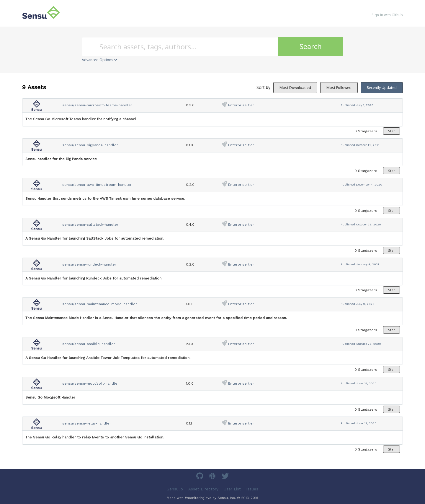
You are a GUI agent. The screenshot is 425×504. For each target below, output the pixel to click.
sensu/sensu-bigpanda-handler (90, 145)
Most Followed (339, 88)
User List (232, 489)
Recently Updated (382, 88)
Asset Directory (203, 489)
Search (311, 46)
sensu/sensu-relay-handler (87, 423)
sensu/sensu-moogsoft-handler (91, 383)
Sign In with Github (387, 15)
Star (392, 131)
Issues (252, 489)
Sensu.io (175, 489)
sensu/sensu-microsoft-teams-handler (97, 105)
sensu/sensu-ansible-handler (89, 344)
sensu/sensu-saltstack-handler (90, 225)
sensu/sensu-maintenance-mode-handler (100, 304)
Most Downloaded (295, 88)
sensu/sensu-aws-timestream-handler (97, 185)
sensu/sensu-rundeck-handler (89, 264)
